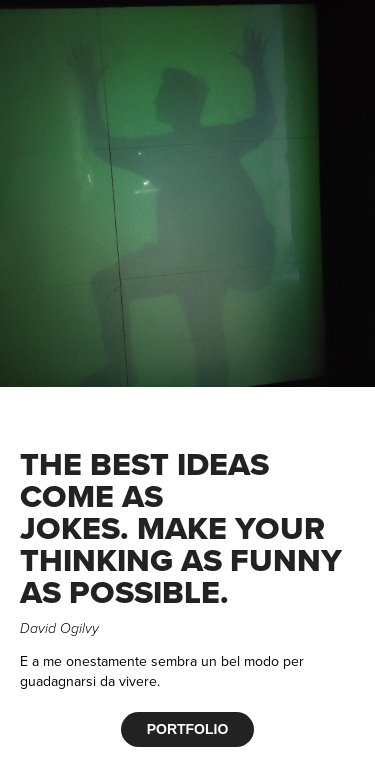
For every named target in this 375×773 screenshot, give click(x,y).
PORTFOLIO (188, 729)
